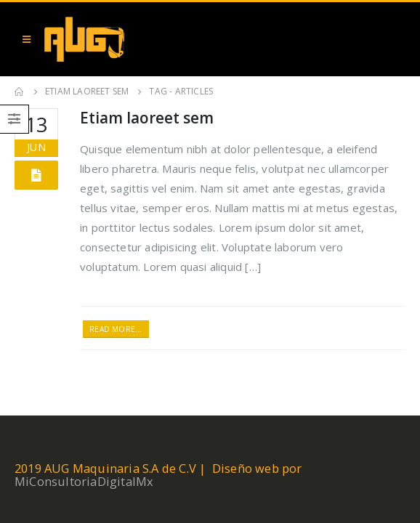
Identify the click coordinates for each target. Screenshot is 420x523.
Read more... (116, 329)
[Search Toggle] (391, 39)
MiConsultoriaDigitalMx (84, 481)
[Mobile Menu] (27, 39)
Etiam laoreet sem (147, 118)
